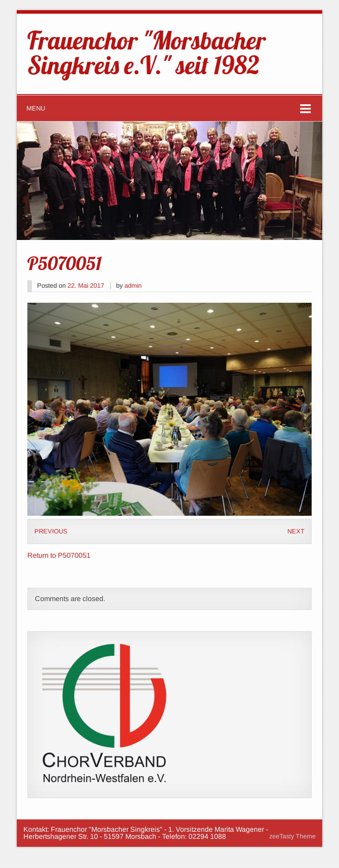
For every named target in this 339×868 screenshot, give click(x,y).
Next (296, 531)
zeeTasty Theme (292, 836)
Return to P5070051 (59, 555)
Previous (51, 531)
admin (133, 286)
